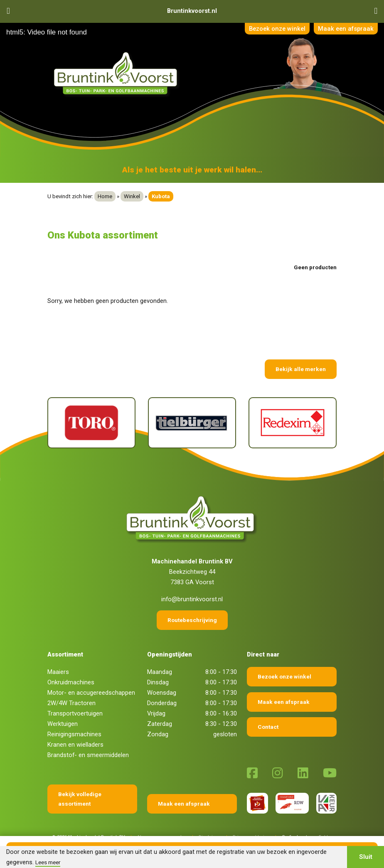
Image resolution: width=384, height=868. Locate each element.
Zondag (158, 734)
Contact (268, 727)
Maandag (160, 672)
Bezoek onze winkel (276, 29)
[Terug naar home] (117, 74)
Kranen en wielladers (75, 745)
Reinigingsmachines (74, 734)
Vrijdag (156, 713)
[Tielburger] (192, 423)
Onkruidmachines (71, 682)
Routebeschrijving (192, 620)
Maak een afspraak (345, 29)
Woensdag (162, 693)
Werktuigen (63, 724)
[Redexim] (293, 423)
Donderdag (162, 703)
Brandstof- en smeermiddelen (88, 755)
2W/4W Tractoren (71, 703)
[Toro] (91, 423)
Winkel (132, 196)
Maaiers (58, 672)
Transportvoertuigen (75, 713)
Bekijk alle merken (301, 369)
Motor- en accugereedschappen (91, 693)
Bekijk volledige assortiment (80, 799)
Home (105, 196)
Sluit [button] (366, 857)
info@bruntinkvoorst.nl (192, 599)
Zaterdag (160, 724)
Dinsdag (158, 682)
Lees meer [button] (48, 862)
